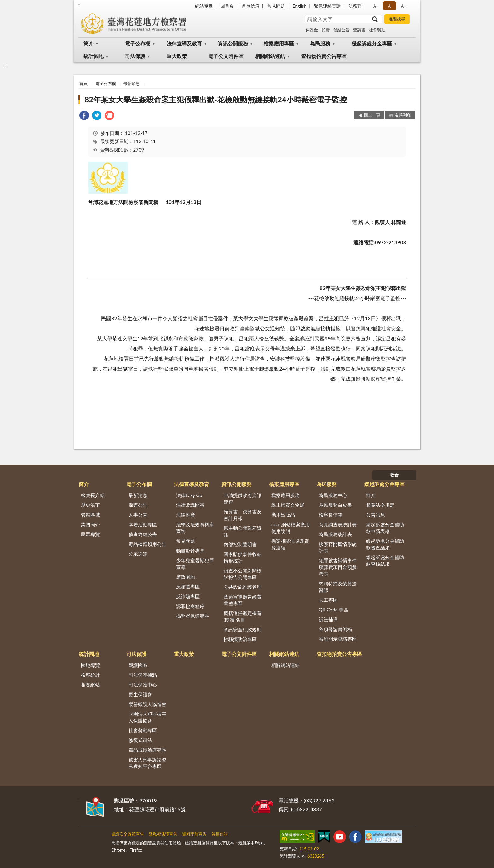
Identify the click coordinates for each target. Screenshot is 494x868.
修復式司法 (140, 740)
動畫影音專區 (190, 551)
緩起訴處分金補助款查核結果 (385, 561)
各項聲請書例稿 (335, 629)
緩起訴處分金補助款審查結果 (385, 544)
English (300, 6)
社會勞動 (377, 30)
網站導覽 (204, 6)
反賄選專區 (188, 587)
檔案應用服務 (285, 495)
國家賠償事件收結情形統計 (243, 557)
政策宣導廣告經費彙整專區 (243, 600)
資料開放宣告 (194, 834)
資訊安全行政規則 (243, 629)
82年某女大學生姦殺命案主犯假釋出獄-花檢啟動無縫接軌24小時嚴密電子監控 (216, 99)
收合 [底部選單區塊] (394, 475)
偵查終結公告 (143, 534)
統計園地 (94, 56)
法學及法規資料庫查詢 (195, 528)
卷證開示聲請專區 (338, 639)
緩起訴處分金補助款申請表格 (385, 528)
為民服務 (320, 43)
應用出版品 (283, 515)
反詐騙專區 (188, 596)
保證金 (312, 30)
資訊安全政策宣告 (128, 834)
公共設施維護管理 (243, 587)
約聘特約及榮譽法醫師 (338, 587)
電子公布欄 (138, 43)
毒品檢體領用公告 (147, 544)
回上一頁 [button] (372, 115)
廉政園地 (186, 577)
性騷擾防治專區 (240, 639)
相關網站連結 (270, 56)
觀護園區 (138, 665)
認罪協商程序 (190, 606)
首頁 (83, 84)
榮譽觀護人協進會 (147, 704)
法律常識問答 (190, 505)
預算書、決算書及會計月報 (243, 515)
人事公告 (138, 515)
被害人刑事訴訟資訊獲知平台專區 (147, 763)
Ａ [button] (389, 6)
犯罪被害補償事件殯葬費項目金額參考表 (338, 567)
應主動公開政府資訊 (243, 531)
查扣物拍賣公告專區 (324, 56)
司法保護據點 (143, 675)
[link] (84, 116)
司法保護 (135, 56)
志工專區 (328, 600)
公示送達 (138, 554)
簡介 (89, 43)
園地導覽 (90, 665)
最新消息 (132, 84)
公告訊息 (376, 515)
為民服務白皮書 (335, 505)
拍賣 (326, 30)
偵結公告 (342, 30)
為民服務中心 (333, 495)
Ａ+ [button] (404, 6)
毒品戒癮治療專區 (147, 750)
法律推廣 (186, 515)
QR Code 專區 (334, 610)
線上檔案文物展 (288, 505)
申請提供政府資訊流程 (243, 498)
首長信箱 (250, 6)
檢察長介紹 (93, 495)
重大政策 (177, 56)
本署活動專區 (143, 524)
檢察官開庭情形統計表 (338, 547)
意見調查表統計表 (338, 524)
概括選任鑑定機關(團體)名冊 (243, 616)
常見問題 (276, 6)
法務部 (355, 6)
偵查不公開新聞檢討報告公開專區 (243, 574)
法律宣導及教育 (184, 43)
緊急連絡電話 (327, 6)
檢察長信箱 (331, 515)
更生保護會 (140, 694)
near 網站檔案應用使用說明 (291, 528)
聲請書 (359, 30)
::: (79, 5)
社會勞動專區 (143, 730)
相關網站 (90, 685)
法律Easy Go (189, 495)
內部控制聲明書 (240, 544)
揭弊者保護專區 (193, 616)
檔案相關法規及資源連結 (290, 544)
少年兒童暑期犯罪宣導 (195, 564)
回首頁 (227, 6)
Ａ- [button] (375, 6)
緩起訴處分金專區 (372, 43)
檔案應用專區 (279, 43)
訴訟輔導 (328, 619)
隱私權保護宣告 (163, 834)
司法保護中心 (143, 685)
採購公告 (138, 505)
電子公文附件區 (226, 56)
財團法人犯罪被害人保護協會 (147, 717)
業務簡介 (90, 524)
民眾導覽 (90, 534)
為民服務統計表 (335, 534)
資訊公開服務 (233, 43)
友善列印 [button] (403, 115)
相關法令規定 (380, 505)
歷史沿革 (90, 505)
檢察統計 (90, 675)
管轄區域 (90, 515)
